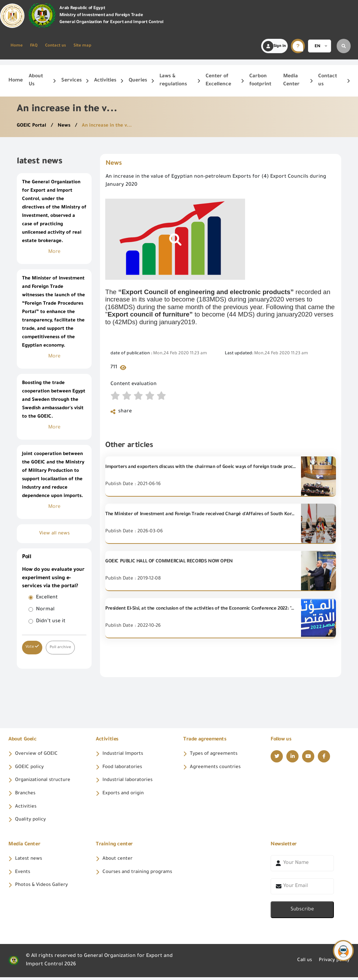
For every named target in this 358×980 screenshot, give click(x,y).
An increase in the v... (110, 126)
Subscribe (302, 912)
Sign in (274, 46)
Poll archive (61, 647)
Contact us (56, 46)
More (54, 252)
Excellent (47, 598)
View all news (54, 534)
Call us (301, 964)
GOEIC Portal (33, 126)
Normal (45, 610)
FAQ (34, 46)
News (66, 126)
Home (17, 46)
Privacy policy (333, 964)
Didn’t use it (51, 622)
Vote (32, 647)
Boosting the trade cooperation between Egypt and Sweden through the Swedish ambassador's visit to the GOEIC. (54, 400)
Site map (82, 46)
